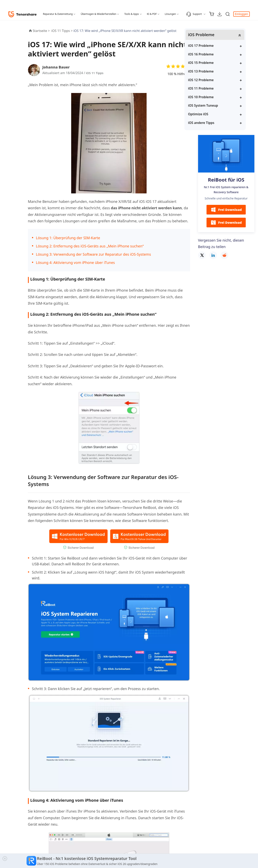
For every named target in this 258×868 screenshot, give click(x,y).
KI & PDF (152, 14)
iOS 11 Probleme (215, 89)
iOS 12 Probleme (215, 80)
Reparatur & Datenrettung (58, 14)
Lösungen (170, 14)
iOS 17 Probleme (215, 46)
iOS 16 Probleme (215, 54)
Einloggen (242, 14)
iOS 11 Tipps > (62, 31)
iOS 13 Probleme (215, 71)
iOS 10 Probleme (215, 97)
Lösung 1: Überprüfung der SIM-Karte (68, 238)
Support (194, 14)
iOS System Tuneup (217, 106)
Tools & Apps (132, 14)
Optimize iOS (212, 114)
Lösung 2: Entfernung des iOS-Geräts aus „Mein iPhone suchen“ (90, 246)
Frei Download (226, 210)
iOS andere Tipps (215, 123)
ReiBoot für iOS (226, 180)
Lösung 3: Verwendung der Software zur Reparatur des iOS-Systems (94, 254)
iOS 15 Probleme (215, 63)
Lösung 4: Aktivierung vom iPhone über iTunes (76, 262)
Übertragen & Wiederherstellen (98, 14)
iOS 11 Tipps (95, 73)
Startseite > (41, 31)
